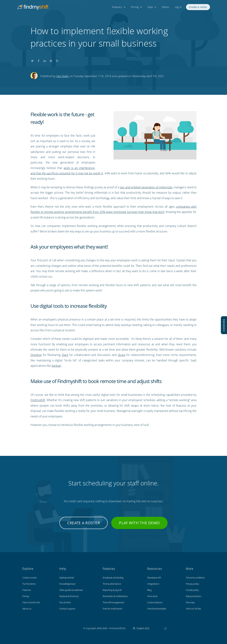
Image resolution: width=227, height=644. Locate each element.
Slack (65, 355)
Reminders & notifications (115, 596)
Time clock (152, 596)
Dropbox (36, 355)
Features (117, 8)
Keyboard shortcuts (69, 596)
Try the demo (29, 584)
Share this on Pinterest (51, 60)
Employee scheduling (113, 578)
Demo (165, 8)
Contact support (67, 609)
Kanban (56, 366)
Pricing (135, 8)
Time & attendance (112, 584)
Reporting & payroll (112, 590)
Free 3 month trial (31, 602)
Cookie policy (192, 590)
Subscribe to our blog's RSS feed (57, 60)
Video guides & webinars (71, 590)
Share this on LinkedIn (45, 60)
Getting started (67, 578)
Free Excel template (157, 609)
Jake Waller (63, 76)
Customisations (155, 602)
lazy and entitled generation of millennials (146, 187)
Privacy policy (192, 584)
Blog (149, 590)
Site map (190, 602)
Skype (122, 355)
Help (150, 8)
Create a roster (198, 8)
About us (27, 609)
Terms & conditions (195, 578)
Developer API (154, 578)
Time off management (113, 602)
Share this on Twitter (32, 60)
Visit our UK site (193, 609)
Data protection (194, 596)
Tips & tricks (65, 602)
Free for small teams (112, 609)
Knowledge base (67, 584)
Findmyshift (38, 400)
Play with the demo (139, 523)
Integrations (153, 584)
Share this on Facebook (38, 60)
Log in (178, 8)
